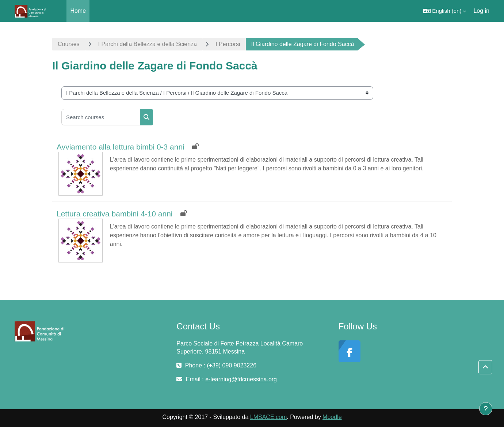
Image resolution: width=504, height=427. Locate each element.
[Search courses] (101, 117)
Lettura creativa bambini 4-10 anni (115, 214)
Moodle (332, 417)
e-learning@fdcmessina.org (241, 379)
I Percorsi (228, 44)
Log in (481, 11)
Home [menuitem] (78, 11)
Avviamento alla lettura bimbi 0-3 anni (121, 147)
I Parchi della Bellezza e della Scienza (148, 44)
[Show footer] (486, 409)
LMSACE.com (268, 417)
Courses (69, 44)
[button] (445, 11)
